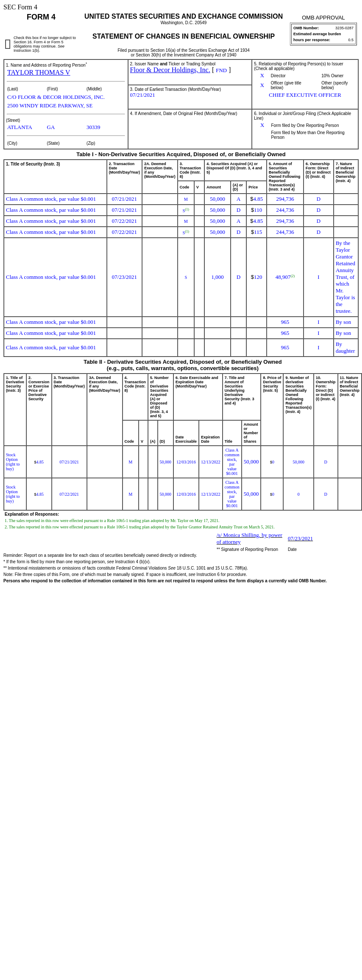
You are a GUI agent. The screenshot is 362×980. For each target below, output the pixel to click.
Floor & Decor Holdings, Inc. (170, 70)
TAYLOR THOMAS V (39, 72)
